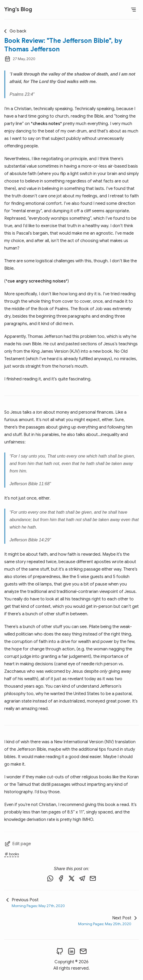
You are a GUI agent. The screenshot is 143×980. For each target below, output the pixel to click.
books (12, 854)
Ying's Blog (18, 9)
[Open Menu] (133, 10)
